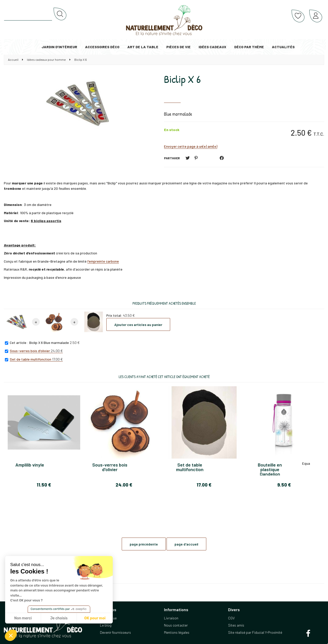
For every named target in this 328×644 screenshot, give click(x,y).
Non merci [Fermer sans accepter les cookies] (23, 618)
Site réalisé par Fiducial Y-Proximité (255, 632)
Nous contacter (176, 625)
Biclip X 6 (182, 79)
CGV (231, 618)
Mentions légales (177, 632)
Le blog (106, 625)
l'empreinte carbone (103, 261)
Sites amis (236, 625)
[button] (11, 635)
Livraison (171, 618)
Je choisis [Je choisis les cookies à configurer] (59, 618)
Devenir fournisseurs (115, 632)
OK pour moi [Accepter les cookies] (95, 618)
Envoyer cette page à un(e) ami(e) (191, 146)
